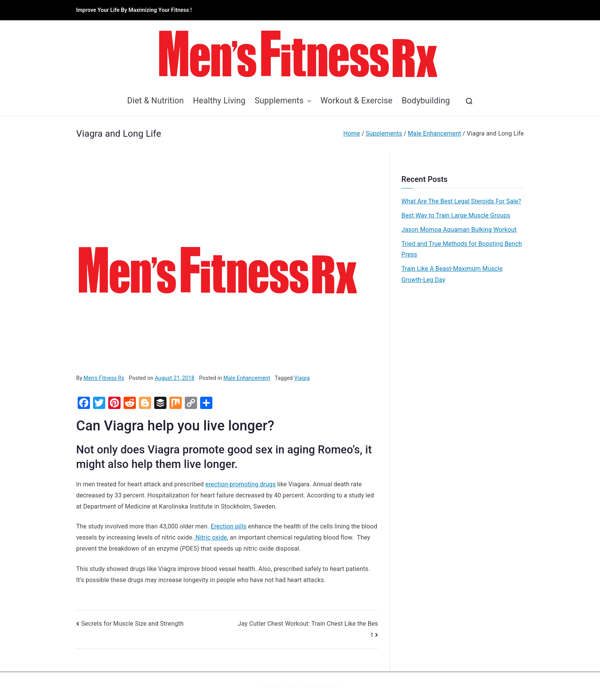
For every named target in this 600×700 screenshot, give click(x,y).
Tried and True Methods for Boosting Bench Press (462, 249)
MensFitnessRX (320, 686)
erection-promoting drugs (241, 484)
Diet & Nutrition (155, 101)
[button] (308, 101)
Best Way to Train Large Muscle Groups (456, 215)
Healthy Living (219, 101)
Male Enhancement (247, 378)
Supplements (283, 101)
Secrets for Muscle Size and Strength (132, 624)
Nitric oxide (211, 537)
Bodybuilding (426, 101)
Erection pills (229, 526)
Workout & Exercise (357, 101)
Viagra (302, 378)
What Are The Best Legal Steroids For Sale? (461, 201)
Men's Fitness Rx (104, 378)
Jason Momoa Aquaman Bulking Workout (459, 230)
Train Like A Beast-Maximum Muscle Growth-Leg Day (452, 274)
